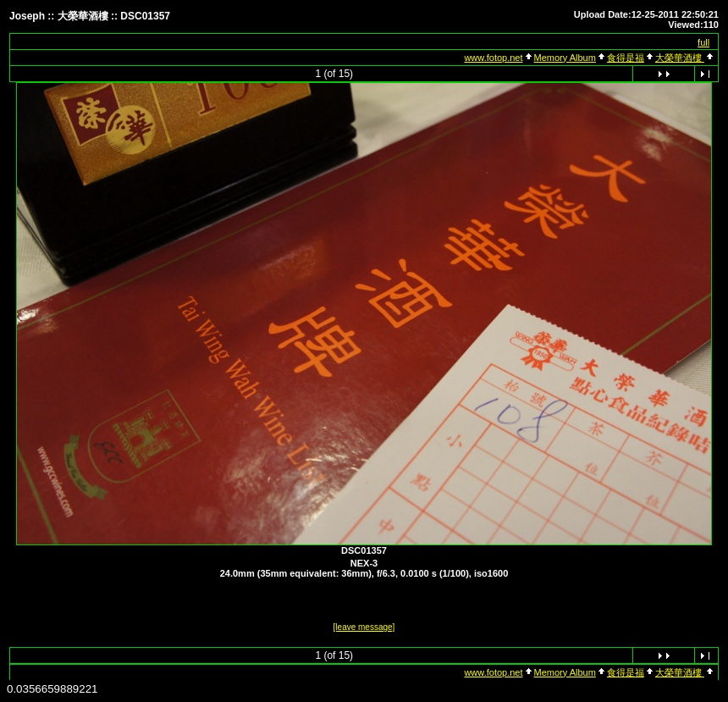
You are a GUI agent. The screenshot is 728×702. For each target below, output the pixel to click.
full (703, 42)
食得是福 (626, 58)
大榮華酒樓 (680, 58)
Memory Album (565, 58)
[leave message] (364, 627)
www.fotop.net (493, 58)
